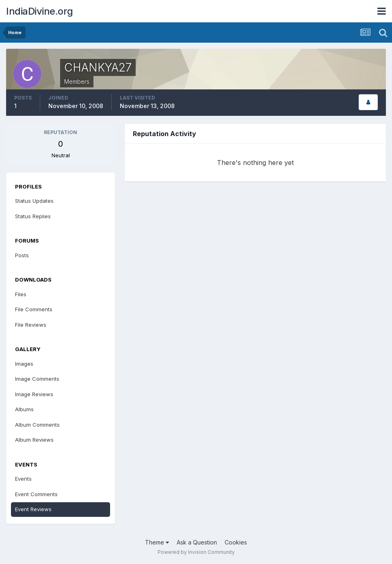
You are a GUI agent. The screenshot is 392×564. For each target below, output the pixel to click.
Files (21, 294)
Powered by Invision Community (196, 552)
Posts (22, 255)
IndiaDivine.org (40, 11)
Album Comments (37, 425)
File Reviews (31, 325)
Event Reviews (33, 509)
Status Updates (34, 201)
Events (23, 479)
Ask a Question (197, 542)
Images (24, 364)
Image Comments (37, 379)
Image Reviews (34, 394)
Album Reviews (34, 440)
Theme (157, 542)
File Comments (34, 309)
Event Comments (36, 494)
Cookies (236, 542)
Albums (24, 409)
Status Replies (33, 216)
